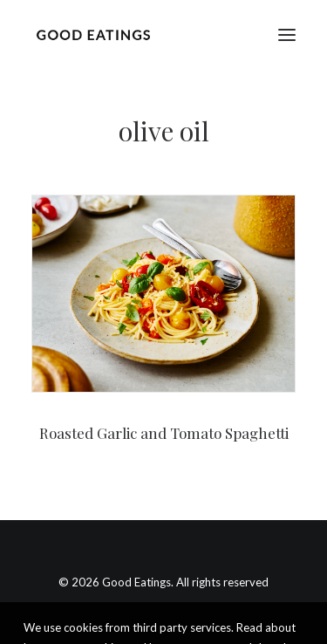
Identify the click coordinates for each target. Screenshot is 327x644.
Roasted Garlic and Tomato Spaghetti (164, 433)
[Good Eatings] (93, 34)
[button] (287, 34)
